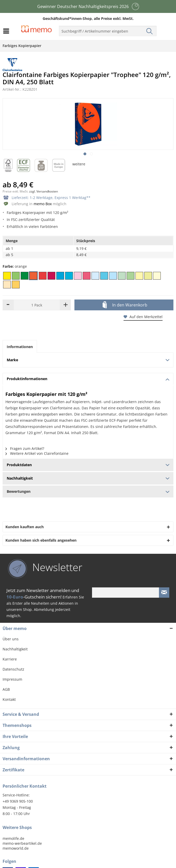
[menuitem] (7, 31)
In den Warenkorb (125, 305)
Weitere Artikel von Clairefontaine (37, 453)
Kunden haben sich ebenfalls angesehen (41, 540)
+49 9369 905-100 (18, 801)
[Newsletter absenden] (164, 593)
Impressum (12, 679)
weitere (79, 164)
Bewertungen (88, 491)
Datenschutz (13, 669)
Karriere (10, 659)
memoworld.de (16, 848)
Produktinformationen (88, 379)
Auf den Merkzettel (143, 317)
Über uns (11, 639)
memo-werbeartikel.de (22, 843)
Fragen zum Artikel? (25, 448)
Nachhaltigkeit (15, 649)
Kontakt (9, 699)
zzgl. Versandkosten (44, 191)
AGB (6, 689)
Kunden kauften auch (25, 527)
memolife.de (13, 838)
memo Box (43, 204)
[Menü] (7, 31)
